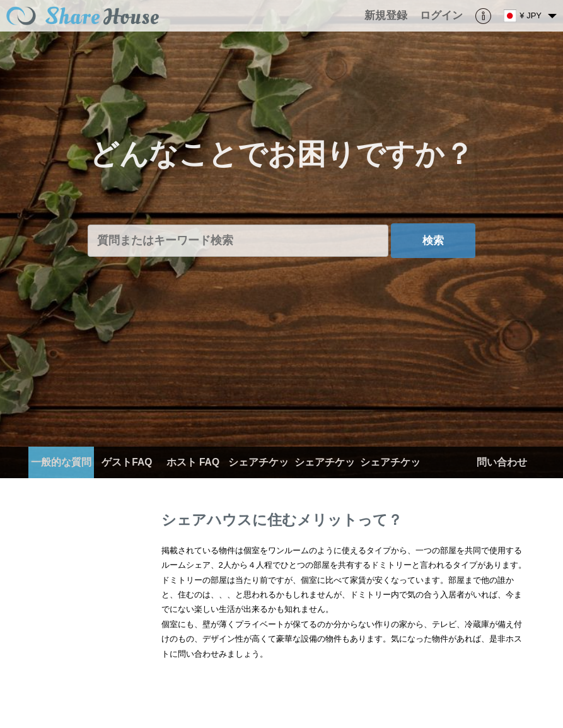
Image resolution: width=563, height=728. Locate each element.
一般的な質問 (61, 462)
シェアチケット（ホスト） (325, 478)
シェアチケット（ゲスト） (390, 478)
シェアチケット (258, 478)
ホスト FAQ (193, 462)
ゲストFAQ (127, 462)
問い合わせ (502, 462)
